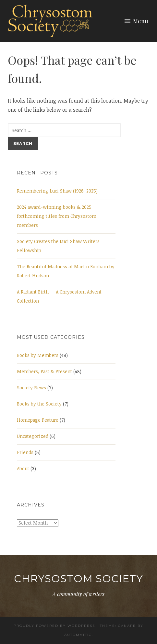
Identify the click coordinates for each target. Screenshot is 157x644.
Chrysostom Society (78, 579)
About (23, 468)
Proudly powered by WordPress (54, 626)
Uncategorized (33, 436)
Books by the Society (39, 404)
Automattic (78, 635)
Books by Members (38, 355)
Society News (31, 388)
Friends (25, 452)
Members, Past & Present (44, 371)
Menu (141, 21)
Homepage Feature (38, 420)
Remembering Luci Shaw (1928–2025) (57, 191)
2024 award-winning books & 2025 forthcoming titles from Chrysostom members (57, 216)
